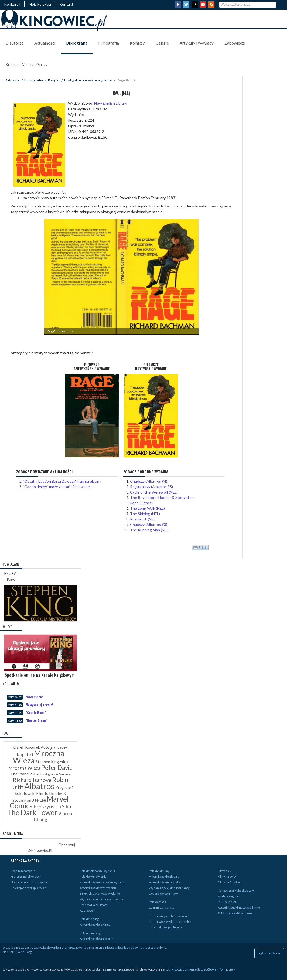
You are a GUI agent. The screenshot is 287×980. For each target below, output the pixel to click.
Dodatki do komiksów (163, 894)
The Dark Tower (32, 812)
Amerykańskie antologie (97, 939)
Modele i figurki (228, 896)
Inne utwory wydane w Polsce (169, 916)
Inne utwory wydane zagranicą (170, 922)
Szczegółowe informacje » (216, 969)
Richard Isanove (32, 780)
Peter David (57, 768)
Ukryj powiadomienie (181, 969)
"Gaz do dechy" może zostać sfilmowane (56, 487)
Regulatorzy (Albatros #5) (151, 487)
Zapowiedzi (235, 43)
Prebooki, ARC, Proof (94, 905)
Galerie (162, 43)
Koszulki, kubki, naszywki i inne (239, 908)
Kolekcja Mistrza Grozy (26, 64)
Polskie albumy (159, 871)
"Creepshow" (35, 697)
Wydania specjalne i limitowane (102, 899)
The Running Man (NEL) (150, 530)
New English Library (111, 103)
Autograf (49, 747)
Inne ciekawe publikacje (166, 927)
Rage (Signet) (141, 503)
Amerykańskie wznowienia (98, 888)
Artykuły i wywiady (197, 43)
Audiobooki (88, 911)
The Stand (19, 774)
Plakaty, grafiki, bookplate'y (236, 891)
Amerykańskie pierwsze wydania (102, 882)
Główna (13, 80)
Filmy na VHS (226, 871)
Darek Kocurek (27, 747)
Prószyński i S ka (52, 806)
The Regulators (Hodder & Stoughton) (162, 497)
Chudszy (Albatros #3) (149, 524)
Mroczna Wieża (39, 757)
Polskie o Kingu (90, 919)
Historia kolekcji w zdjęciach (30, 882)
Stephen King (47, 762)
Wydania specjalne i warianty (169, 888)
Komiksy (137, 43)
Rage (11, 579)
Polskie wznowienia (93, 877)
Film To (42, 793)
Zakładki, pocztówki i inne (235, 913)
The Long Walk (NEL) (147, 508)
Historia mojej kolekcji (26, 877)
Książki (54, 80)
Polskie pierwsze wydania (98, 871)
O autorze (14, 43)
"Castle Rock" (36, 712)
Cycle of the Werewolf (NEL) (154, 492)
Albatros (39, 786)
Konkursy (12, 4)
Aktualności (45, 43)
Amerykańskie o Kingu (95, 925)
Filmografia (109, 43)
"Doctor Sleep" (36, 720)
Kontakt (66, 4)
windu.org (25, 952)
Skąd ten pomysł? (23, 871)
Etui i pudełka (227, 902)
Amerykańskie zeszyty (164, 882)
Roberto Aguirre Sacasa (50, 774)
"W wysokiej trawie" (40, 705)
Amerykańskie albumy (164, 877)
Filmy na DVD (227, 877)
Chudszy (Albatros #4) (149, 481)
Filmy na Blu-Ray (229, 882)
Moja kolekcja (40, 4)
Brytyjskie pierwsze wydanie (88, 80)
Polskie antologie (92, 933)
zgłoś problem (269, 953)
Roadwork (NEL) (143, 519)
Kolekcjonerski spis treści (29, 888)
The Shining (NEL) (145, 514)
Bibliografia (77, 43)
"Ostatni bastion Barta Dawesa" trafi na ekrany (62, 481)
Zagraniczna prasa (162, 908)
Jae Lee (39, 800)
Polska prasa (158, 902)
